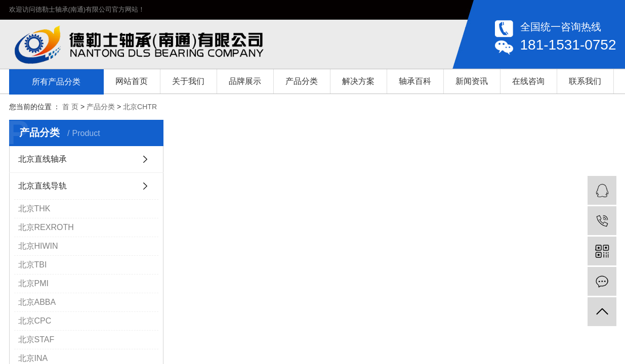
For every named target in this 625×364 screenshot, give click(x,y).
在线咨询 (528, 81)
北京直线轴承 (43, 159)
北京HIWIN (38, 246)
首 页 (70, 107)
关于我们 (188, 81)
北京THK (34, 209)
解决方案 (358, 81)
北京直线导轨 (43, 186)
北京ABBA (37, 302)
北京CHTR (140, 107)
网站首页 (132, 81)
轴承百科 (415, 81)
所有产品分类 (56, 82)
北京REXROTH (46, 227)
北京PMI (33, 283)
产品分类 (302, 81)
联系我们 (585, 81)
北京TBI (33, 265)
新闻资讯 (472, 81)
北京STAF (36, 339)
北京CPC (35, 321)
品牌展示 (245, 81)
